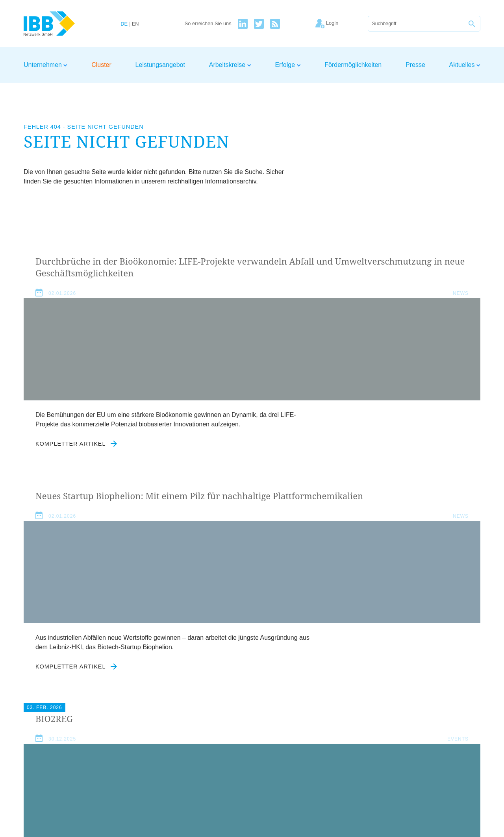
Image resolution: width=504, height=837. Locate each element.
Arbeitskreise (230, 65)
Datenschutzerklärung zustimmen (214, 715)
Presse (415, 65)
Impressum (374, 749)
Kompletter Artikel (77, 520)
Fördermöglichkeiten (353, 65)
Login (473, 749)
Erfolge (288, 65)
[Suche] (416, 24)
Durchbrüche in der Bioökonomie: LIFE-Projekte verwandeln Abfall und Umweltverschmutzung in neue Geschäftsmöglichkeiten (94, 291)
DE (124, 24)
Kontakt (448, 749)
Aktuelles (465, 65)
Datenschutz (414, 749)
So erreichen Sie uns (208, 24)
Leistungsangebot (160, 65)
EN (135, 24)
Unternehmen (45, 65)
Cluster (101, 65)
